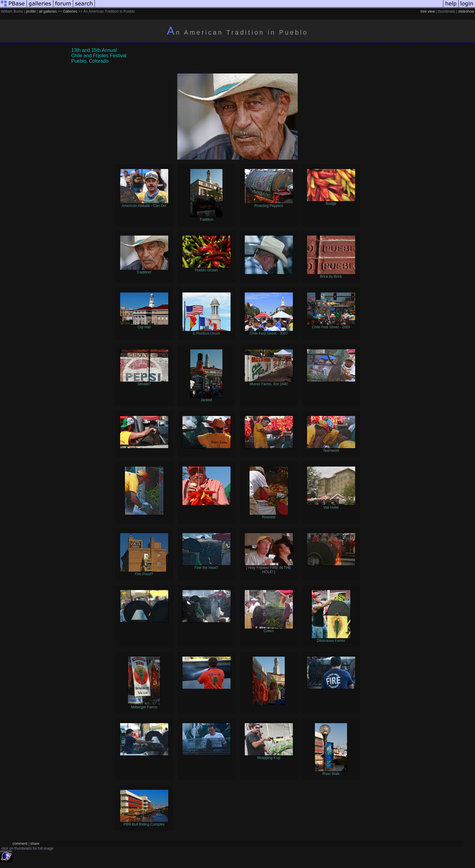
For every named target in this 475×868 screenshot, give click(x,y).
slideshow (466, 11)
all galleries (48, 11)
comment (20, 844)
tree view (428, 11)
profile (31, 11)
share (35, 844)
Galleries (70, 11)
